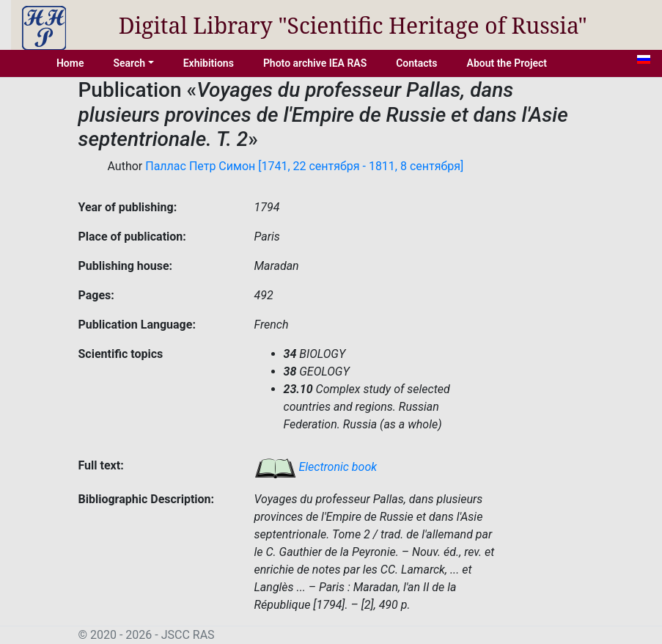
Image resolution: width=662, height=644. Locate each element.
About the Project (507, 63)
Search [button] (129, 63)
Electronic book (316, 467)
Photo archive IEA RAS (315, 63)
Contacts (416, 63)
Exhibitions (209, 63)
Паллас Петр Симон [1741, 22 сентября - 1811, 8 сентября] (304, 166)
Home (70, 63)
